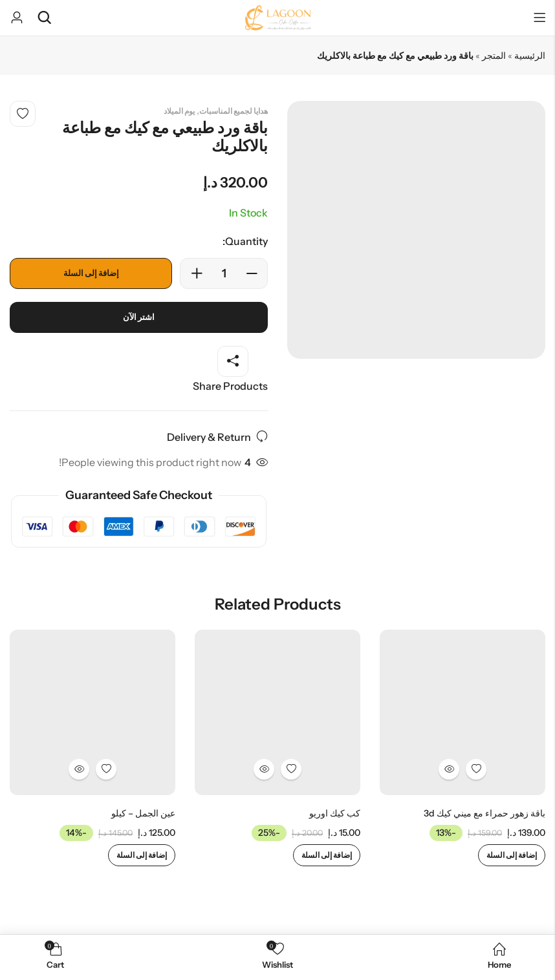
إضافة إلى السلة (91, 273)
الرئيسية (530, 56)
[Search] (44, 18)
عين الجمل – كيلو (143, 813)
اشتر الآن (139, 317)
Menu (539, 18)
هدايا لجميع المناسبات (234, 111)
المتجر (494, 56)
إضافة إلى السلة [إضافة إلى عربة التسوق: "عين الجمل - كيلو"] (142, 855)
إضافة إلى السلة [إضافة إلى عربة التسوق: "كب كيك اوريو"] (327, 855)
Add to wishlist (23, 114)
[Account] (17, 18)
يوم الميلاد (179, 111)
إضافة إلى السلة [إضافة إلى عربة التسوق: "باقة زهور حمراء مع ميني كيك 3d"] (512, 855)
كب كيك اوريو (335, 813)
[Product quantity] (224, 273)
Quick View (449, 769)
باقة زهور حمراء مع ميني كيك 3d (484, 813)
